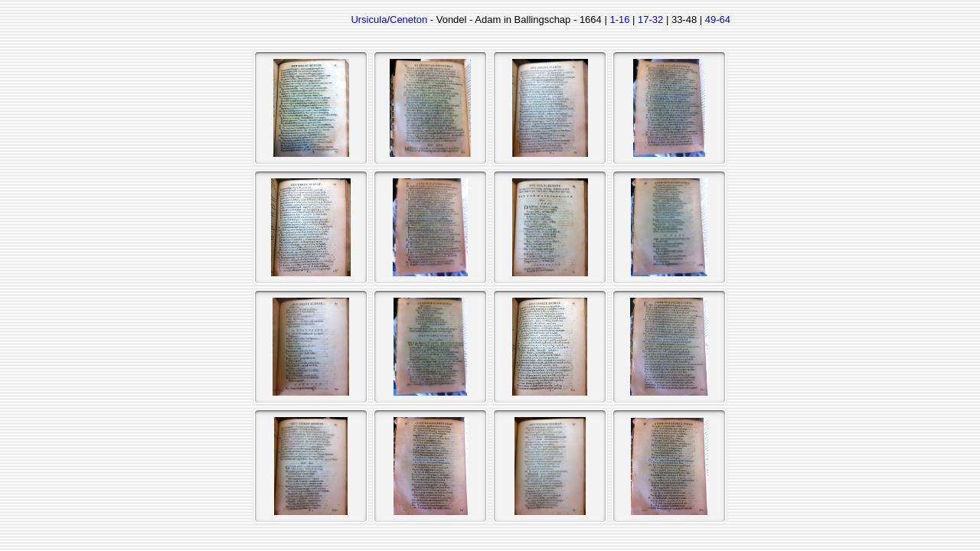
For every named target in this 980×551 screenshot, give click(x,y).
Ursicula (369, 20)
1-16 (619, 20)
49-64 (718, 20)
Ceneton (408, 20)
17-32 (650, 20)
